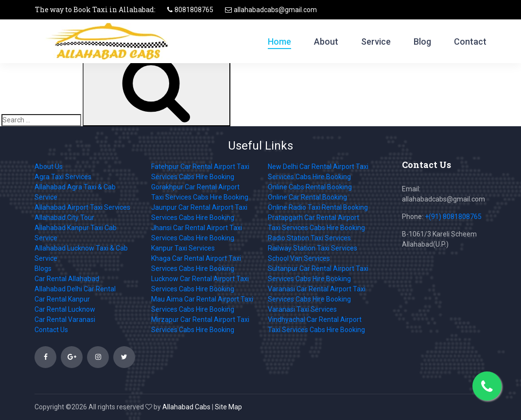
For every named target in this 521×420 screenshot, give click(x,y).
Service (376, 42)
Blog (422, 42)
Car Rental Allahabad (67, 279)
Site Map (228, 407)
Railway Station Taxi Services (313, 248)
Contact (470, 42)
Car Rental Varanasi (65, 319)
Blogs (43, 269)
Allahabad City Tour (64, 218)
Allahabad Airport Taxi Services (82, 207)
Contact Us (51, 330)
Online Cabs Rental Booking (310, 187)
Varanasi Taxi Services (302, 309)
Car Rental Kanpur (62, 299)
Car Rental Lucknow (65, 309)
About (326, 42)
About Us (49, 167)
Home (279, 42)
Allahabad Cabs (186, 407)
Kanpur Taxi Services (183, 248)
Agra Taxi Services (63, 177)
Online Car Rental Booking (307, 197)
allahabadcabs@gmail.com (275, 10)
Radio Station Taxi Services (309, 238)
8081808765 (194, 10)
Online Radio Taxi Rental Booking (318, 207)
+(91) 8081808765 (453, 217)
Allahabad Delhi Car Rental (75, 289)
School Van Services (299, 258)
